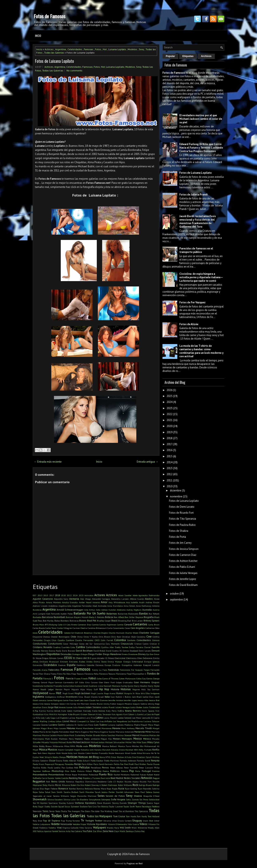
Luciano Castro (57, 725)
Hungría (128, 693)
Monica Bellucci (110, 746)
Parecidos (69, 764)
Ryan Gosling (131, 789)
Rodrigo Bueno (145, 785)
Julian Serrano (93, 707)
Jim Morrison (83, 704)
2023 (169, 408)
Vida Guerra (133, 824)
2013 (40, 595)
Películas (85, 767)
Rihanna (66, 785)
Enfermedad (137, 662)
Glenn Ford (109, 682)
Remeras (70, 782)
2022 (69, 595)
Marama (116, 728)
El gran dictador (97, 658)
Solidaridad (154, 799)
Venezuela (66, 824)
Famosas (89, 49)
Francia (70, 678)
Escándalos (50, 665)
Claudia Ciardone (66, 640)
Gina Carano (91, 682)
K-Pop (35, 711)
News (45, 753)
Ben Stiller (130, 617)
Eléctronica (131, 658)
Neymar (52, 753)
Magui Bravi (47, 728)
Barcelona (47, 617)
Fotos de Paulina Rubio (182, 525)
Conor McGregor (71, 644)
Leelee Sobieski (125, 718)
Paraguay (60, 764)
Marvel (136, 735)
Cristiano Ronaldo (43, 647)
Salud (48, 792)
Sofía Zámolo (132, 799)
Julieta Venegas (123, 707)
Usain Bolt (148, 821)
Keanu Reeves (133, 711)
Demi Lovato (145, 651)
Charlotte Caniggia (149, 633)
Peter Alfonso (116, 768)
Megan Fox (106, 739)
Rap (80, 778)
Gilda (82, 682)
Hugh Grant (68, 693)
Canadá (128, 624)
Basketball (59, 617)
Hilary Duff (92, 689)
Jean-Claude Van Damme (96, 700)
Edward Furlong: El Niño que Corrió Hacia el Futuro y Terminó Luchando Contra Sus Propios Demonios (201, 148)
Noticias (72, 757)
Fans (105, 670)
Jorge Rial (53, 707)
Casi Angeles (138, 628)
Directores (133, 654)
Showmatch (40, 799)
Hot (105, 49)
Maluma (71, 728)
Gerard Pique (47, 682)
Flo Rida (67, 674)
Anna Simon (129, 606)
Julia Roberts (79, 707)
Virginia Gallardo (70, 828)
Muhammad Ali (152, 746)
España (71, 665)
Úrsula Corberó (125, 821)
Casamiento (119, 628)
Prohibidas (83, 775)
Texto (58, 811)
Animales (102, 606)
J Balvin (127, 697)
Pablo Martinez (112, 761)
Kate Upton (67, 711)
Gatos (139, 678)
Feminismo (125, 670)
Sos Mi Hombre (40, 803)
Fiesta (54, 674)
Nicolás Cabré (84, 753)
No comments (74, 70)
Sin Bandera (82, 799)
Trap (63, 821)
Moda (79, 746)
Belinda (101, 617)
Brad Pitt (92, 621)
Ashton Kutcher (109, 610)
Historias (126, 689)
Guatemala (38, 686)
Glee (101, 682)
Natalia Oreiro (118, 750)
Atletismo (121, 610)
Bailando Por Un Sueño (89, 613)
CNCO (97, 640)
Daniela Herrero (40, 651)
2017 (52, 595)
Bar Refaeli (154, 614)
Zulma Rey (139, 831)
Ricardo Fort (145, 782)
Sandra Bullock (71, 792)
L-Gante (139, 714)
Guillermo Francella (53, 686)
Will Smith (125, 828)
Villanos (152, 824)
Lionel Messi (69, 721)
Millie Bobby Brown (42, 746)
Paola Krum (38, 764)
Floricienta (121, 674)
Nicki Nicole (62, 753)
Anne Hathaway (144, 606)
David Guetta (112, 651)
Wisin (134, 828)
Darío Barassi (68, 651)
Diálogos (76, 654)
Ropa (109, 789)
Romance (63, 788)
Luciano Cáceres (40, 725)
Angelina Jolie (65, 606)
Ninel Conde (131, 753)
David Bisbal (99, 651)
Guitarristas (69, 686)
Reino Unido (58, 781)
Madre (137, 725)
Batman (70, 617)
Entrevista (38, 665)
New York (37, 753)
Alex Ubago (85, 599)
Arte (86, 610)
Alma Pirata (39, 602)
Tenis (45, 811)
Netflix (156, 750)
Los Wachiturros (135, 721)
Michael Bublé (65, 742)
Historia (115, 689)
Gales (99, 678)
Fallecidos (54, 670)
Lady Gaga (50, 718)
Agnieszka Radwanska (149, 595)
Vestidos (76, 824)
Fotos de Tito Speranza (183, 519)
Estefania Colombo (85, 665)
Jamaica (43, 700)
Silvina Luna (70, 799)
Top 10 (47, 821)
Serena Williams (61, 796)
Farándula (113, 670)
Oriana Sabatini (40, 761)
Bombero (65, 621)
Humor (120, 693)
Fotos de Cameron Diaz (183, 555)
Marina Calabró (49, 735)
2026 (169, 390)
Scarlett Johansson (125, 792)
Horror (52, 693)
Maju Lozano (60, 728)
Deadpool (134, 651)
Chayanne (37, 637)
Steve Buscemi (104, 803)
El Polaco (110, 658)
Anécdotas (53, 606)
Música (43, 750)
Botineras (74, 621)
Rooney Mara (100, 789)
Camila (95, 625)
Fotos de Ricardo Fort (181, 513)
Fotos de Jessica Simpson (184, 549)
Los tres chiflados (104, 721)
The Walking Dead (109, 811)
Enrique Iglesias (152, 662)
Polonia (125, 771)
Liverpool (81, 721)
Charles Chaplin (101, 633)
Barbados (37, 617)
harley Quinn (127, 686)
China (80, 637)
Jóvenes (62, 707)
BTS (47, 625)
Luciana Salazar (151, 721)
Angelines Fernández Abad (85, 606)
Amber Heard (85, 602)
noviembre (176, 496)
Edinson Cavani (56, 658)
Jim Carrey (71, 704)
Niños (140, 753)
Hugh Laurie (97, 693)
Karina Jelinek (54, 711)
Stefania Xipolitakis (85, 803)
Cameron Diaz (85, 625)
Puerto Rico (106, 774)
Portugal (146, 771)
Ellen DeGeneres (145, 658)
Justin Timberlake (151, 707)
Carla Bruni (154, 625)
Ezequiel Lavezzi (151, 665)
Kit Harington (61, 714)
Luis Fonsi (88, 725)
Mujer (36, 750)
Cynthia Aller (108, 647)
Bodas (57, 621)
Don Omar (155, 654)
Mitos (67, 746)
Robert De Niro (77, 785)
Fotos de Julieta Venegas (183, 573)
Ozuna (59, 761)
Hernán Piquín (63, 689)
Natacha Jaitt (87, 750)
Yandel (55, 831)
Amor (104, 602)
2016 (169, 450)
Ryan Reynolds (145, 789)
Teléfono (156, 806)
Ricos (58, 785)
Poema (106, 771)
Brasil (114, 621)
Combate (131, 640)
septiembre (176, 600)
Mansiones (106, 728)
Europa (108, 665)
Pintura (81, 771)
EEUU (68, 658)
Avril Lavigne (39, 614)
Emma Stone (100, 662)
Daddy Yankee (121, 647)
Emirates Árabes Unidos (81, 662)
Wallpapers (100, 828)
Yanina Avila (65, 831)
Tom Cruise (119, 816)
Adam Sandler (125, 595)
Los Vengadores (120, 721)
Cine (149, 637)
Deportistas (53, 654)
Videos (144, 824)
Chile (73, 637)
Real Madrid (117, 778)
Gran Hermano (142, 682)
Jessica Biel (154, 700)
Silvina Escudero (55, 799)
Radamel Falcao (138, 775)
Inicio (38, 36)
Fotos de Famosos (50, 16)
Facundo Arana (40, 670)
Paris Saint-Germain (103, 764)
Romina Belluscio (85, 789)
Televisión (37, 811)
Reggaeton (39, 781)
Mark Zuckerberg (77, 735)
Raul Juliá (105, 778)
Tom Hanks (131, 816)
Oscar (52, 760)
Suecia (150, 803)
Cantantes (140, 624)
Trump (69, 821)
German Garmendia (64, 682)
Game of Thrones (110, 678)
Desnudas (66, 654)
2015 (46, 595)
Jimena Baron (96, 704)
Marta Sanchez (108, 735)
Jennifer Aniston (116, 700)
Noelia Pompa (59, 757)
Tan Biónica (103, 806)
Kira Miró (49, 714)
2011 (169, 480)
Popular (170, 56)
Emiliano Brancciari (49, 662)
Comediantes (144, 640)
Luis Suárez (101, 725)
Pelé (76, 768)
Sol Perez (144, 799)
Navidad (129, 750)
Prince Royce (71, 775)
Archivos (206, 56)
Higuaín (75, 689)
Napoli (77, 750)
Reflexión (147, 778)
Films (60, 674)
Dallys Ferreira (136, 647)
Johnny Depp (154, 704)
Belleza (109, 617)
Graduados (128, 682)
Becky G (93, 617)
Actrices (49, 49)
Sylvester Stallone (79, 806)
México (147, 739)
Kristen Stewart (88, 714)
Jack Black (137, 697)
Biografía (149, 617)
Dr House (37, 658)
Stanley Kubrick (66, 803)
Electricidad (120, 658)
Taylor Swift (129, 806)
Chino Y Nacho (91, 637)
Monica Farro (124, 746)
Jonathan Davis (40, 707)
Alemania (74, 599)
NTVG (108, 757)
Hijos (83, 689)
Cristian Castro (142, 644)
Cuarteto (66, 647)
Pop (132, 771)
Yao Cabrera (77, 831)
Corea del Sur (86, 644)
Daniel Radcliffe (152, 647)
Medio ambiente (92, 739)
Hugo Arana (110, 693)
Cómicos (156, 640)
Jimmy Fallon (110, 704)
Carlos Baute (39, 628)
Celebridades (75, 49)
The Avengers (74, 811)
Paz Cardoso (67, 768)
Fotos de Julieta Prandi (194, 195)
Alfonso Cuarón (137, 599)
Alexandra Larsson (120, 599)
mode (85, 746)
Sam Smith (57, 792)
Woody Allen (154, 828)
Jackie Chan (148, 697)
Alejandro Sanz (61, 599)
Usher (157, 821)
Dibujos (84, 654)
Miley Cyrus (153, 742)
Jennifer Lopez (130, 700)
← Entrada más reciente (48, 462)
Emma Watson (115, 662)
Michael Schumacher (115, 742)
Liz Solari (91, 721)
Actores (100, 595)
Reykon (120, 782)
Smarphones (95, 799)
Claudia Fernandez (84, 640)
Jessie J (63, 704)
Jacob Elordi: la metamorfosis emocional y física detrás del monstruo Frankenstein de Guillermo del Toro (198, 221)
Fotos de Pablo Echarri (182, 567)
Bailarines (123, 614)
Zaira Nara (108, 831)
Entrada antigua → (147, 462)
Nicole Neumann (116, 753)
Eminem (64, 662)
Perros (105, 767)
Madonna (129, 725)
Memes (117, 739)
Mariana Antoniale (125, 732)
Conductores (55, 644)
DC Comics (124, 651)
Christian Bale (129, 637)
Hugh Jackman (82, 693)
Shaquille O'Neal (151, 796)
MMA (73, 746)
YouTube (87, 831)
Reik (48, 782)
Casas (127, 628)
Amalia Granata (70, 602)
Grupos (155, 682)
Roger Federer (51, 789)
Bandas (144, 614)
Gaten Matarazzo (127, 678)
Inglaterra (38, 697)
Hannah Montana (112, 686)
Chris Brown (105, 637)
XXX (35, 831)
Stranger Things (137, 803)
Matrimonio (38, 739)
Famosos (82, 669)
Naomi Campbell (66, 750)
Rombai (72, 789)
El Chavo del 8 (81, 658)
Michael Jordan (98, 742)
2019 (169, 432)
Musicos (53, 750)
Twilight (90, 821)
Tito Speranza (141, 811)
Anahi (142, 602)
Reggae (156, 778)
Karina (42, 711)
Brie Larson (137, 621)
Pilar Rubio (70, 771)
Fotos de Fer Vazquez (192, 302)
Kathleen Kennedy (82, 711)
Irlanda (94, 697)
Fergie (147, 670)
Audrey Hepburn (134, 610)
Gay (144, 678)
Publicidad (93, 775)
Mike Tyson (142, 742)
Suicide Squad (57, 806)
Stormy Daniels (119, 803)
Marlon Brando (93, 735)
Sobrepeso (106, 799)
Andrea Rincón (152, 602)
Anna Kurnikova (115, 606)
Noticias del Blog (89, 757)
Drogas (45, 658)
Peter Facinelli (131, 768)
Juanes (69, 707)
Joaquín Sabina (140, 704)
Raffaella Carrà (40, 778)
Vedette (55, 824)
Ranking (73, 778)
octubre (174, 594)
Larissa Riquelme (76, 718)
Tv (82, 820)
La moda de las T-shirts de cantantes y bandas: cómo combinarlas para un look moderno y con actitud (201, 351)
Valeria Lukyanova (41, 824)
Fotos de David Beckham (183, 585)
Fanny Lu (97, 670)
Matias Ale (154, 735)
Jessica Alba (143, 700)
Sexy (141, 49)
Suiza (67, 806)
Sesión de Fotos (115, 796)
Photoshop (58, 771)
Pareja (77, 764)
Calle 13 (62, 625)
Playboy (97, 771)
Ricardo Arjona (132, 782)
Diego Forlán (95, 654)
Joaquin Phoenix (124, 704)
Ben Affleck (119, 617)
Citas (54, 640)
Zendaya (130, 831)
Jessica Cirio (38, 704)
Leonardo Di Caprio (151, 718)
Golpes (119, 682)
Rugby (115, 789)
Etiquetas (188, 56)
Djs (148, 654)
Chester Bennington (60, 637)
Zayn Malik (120, 831)
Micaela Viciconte (50, 742)
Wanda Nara (113, 828)
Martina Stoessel (124, 735)
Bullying (53, 625)
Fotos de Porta (178, 537)
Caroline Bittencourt (97, 628)
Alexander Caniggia (101, 599)
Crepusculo (127, 644)
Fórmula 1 (48, 678)
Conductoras (40, 644)
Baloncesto (133, 614)
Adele (135, 595)
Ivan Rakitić (116, 697)
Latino (99, 718)
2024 (75, 595)
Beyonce (139, 617)
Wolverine (142, 828)
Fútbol (92, 678)
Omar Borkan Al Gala (121, 757)
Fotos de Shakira (179, 531)
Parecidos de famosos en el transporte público (196, 250)
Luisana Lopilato (117, 49)
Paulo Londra (54, 768)
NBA (136, 750)
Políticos (115, 771)
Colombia (120, 640)
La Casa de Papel (151, 714)
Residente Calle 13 (107, 782)
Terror (52, 811)
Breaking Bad (125, 621)
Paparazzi (50, 764)
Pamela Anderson (128, 761)
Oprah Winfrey (153, 757)
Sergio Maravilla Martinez (83, 796)
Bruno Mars (38, 625)
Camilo (120, 625)
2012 (169, 474)
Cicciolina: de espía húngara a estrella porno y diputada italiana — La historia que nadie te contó (201, 277)
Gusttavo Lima (96, 686)
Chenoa (46, 637)
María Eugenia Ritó (84, 732)
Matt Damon (51, 739)
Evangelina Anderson (132, 665)
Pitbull (89, 771)
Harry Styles (154, 686)
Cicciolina (141, 637)
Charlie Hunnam (117, 633)
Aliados (149, 599)
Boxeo (83, 621)
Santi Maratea (86, 792)
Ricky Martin (49, 785)
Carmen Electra (80, 628)
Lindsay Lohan (55, 721)
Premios (156, 771)
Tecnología (147, 806)
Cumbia (80, 647)
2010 (169, 486)
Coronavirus (99, 644)
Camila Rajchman (108, 625)
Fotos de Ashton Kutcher (183, 561)
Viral (59, 828)
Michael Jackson (81, 742)
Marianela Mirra (143, 732)
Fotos (98, 49)
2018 (57, 595)
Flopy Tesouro (77, 674)
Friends (84, 678)
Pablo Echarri (83, 761)
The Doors (86, 811)
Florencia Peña (91, 674)
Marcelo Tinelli (144, 728)
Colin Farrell (107, 640)
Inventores (72, 697)
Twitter (99, 821)
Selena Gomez (153, 792)
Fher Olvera (44, 674)
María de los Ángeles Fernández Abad (57, 732)
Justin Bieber (136, 707)
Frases (77, 678)
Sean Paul (140, 792)
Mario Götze (63, 735)
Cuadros (57, 647)
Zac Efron (97, 831)
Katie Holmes (99, 711)
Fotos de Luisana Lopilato (54, 61)
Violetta (52, 828)
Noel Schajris (46, 757)
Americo (96, 602)
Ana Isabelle (132, 602)
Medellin (79, 739)
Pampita (155, 760)
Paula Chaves (153, 764)
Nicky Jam (72, 753)
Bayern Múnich (81, 617)
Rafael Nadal (153, 775)
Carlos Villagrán (65, 628)
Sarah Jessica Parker (105, 792)
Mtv (142, 746)
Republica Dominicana (86, 782)
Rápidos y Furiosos (91, 778)
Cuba (73, 647)
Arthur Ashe (95, 610)
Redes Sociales (132, 778)
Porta (138, 771)
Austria (156, 610)
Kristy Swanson (103, 714)
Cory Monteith (113, 644)
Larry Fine (90, 718)
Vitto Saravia (86, 828)
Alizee (157, 599)
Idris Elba (145, 693)
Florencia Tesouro (107, 674)
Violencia (43, 828)
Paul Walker (140, 764)
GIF (77, 682)
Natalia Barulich (102, 750)
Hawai (36, 689)
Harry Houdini (141, 686)
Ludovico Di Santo (74, 725)
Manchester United (92, 728)
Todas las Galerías (54, 53)
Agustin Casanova (43, 599)
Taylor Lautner (116, 806)
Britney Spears (151, 621)
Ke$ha (121, 711)
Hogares (136, 689)
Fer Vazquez (137, 670)
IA (134, 693)
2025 (81, 595)
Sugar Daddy (44, 806)
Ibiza (138, 693)
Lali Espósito (62, 718)
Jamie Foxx (68, 700)
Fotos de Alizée (189, 324)
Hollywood (40, 693)
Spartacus (53, 803)
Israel (101, 697)
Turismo (76, 821)
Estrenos (99, 665)
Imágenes (155, 693)
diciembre (176, 490)
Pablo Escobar (97, 761)
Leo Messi (137, 718)
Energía (127, 662)
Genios (149, 678)
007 (35, 595)
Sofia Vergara (118, 799)
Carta (110, 628)
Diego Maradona (112, 654)
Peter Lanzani (146, 768)
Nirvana (147, 753)
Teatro (138, 806)
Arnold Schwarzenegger (70, 610)
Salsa (41, 792)
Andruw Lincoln (40, 606)
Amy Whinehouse (117, 602)
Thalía (64, 811)
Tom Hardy (142, 816)
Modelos (132, 49)
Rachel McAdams (122, 775)
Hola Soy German (150, 689)
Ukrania (107, 821)
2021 (169, 420)
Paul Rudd (129, 764)
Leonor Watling (40, 721)
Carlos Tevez (51, 628)
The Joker (95, 811)
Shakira (138, 796)
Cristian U (155, 644)
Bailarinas (112, 614)
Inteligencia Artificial (55, 697)
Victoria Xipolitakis (97, 824)
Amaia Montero (53, 602)
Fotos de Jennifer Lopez (183, 579)
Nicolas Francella (100, 753)
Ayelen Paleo (67, 614)
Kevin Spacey (148, 711)
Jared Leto (79, 700)
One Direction (139, 757)
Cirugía (47, 640)
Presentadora (40, 774)
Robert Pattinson (109, 785)
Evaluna (116, 665)
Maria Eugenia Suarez (105, 732)
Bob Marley (48, 621)
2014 (169, 462)
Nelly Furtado (145, 750)
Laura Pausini (110, 718)
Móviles (135, 746)
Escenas (62, 665)
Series (101, 796)
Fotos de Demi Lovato (182, 507)
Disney (142, 654)
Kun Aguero (117, 714)
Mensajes (127, 739)
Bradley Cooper (104, 621)
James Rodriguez (55, 700)
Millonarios (58, 746)
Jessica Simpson (51, 704)
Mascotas (144, 735)
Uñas (114, 821)
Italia (107, 697)
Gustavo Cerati (82, 686)
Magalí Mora (147, 725)
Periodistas (96, 768)
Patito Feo (119, 764)
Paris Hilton (87, 764)
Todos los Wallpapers (99, 816)
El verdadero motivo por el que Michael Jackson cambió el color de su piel (201, 119)
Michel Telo (131, 742)
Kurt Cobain (129, 714)
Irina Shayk (84, 697)
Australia (147, 610)
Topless (56, 821)
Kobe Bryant (74, 714)
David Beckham (84, 651)
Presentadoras (56, 774)
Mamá (79, 728)
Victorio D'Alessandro (117, 824)
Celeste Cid (69, 633)
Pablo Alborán (70, 761)
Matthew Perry (66, 739)
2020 (63, 595)
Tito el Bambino (126, 811)
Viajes (83, 824)
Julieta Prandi (108, 707)
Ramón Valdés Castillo (58, 778)
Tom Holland (154, 816)
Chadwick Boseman (84, 633)
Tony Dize (37, 821)
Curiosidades (93, 647)
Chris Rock (116, 637)
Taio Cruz (92, 806)
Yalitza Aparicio (44, 831)
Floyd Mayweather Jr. (137, 674)
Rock (135, 785)
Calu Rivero (72, 625)
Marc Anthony (128, 728)
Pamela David (143, 761)
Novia (102, 757)
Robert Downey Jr (93, 785)
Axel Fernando (53, 614)
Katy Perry (111, 711)
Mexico (138, 739)
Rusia (121, 788)
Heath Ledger (47, 689)
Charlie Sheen (132, 633)
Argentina (61, 49)
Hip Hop (104, 689)
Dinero (125, 654)
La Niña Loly (39, 718)
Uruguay (137, 821)
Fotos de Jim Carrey (180, 543)
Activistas (89, 595)
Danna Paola (55, 651)
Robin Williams (125, 785)
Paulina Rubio (40, 768)
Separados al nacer (42, 796)
